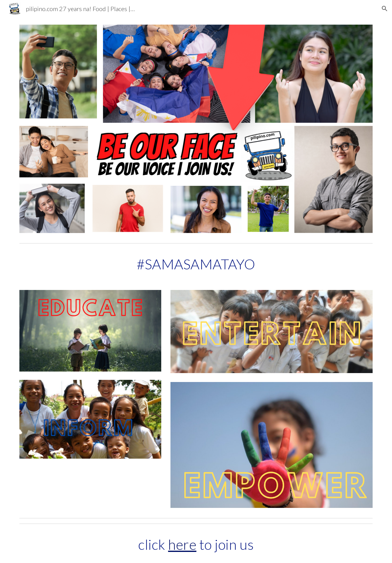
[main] (196, 264)
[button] (385, 9)
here (182, 544)
